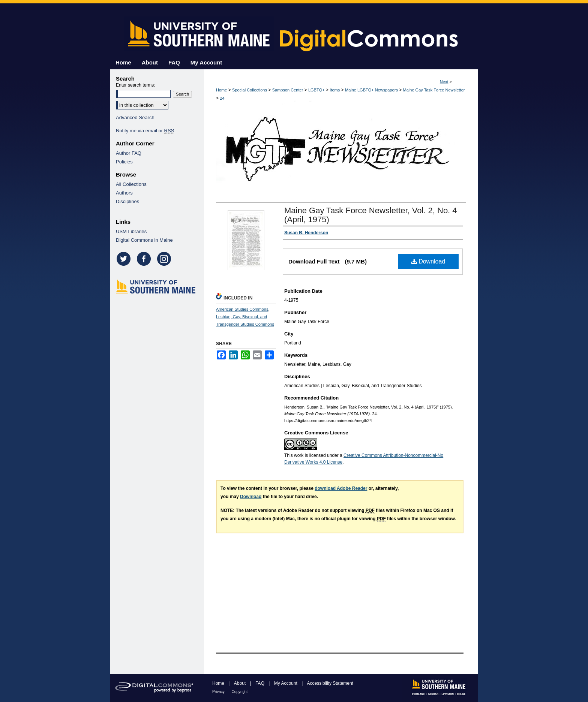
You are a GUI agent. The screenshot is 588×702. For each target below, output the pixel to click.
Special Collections (250, 90)
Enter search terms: (136, 85)
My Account (286, 683)
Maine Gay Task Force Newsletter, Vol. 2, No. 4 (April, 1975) (371, 215)
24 (222, 98)
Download (428, 261)
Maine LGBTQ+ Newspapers (371, 90)
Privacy (219, 692)
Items (335, 90)
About (241, 683)
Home (221, 90)
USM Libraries (131, 231)
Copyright (240, 692)
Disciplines (127, 201)
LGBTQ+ (316, 90)
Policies (124, 162)
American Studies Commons (242, 309)
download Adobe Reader (341, 488)
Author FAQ (129, 153)
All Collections (131, 184)
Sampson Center (288, 90)
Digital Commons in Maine (144, 240)
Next (444, 82)
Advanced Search (135, 117)
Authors (124, 193)
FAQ (260, 683)
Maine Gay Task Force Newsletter (434, 90)
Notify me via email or (145, 131)
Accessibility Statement (330, 683)
